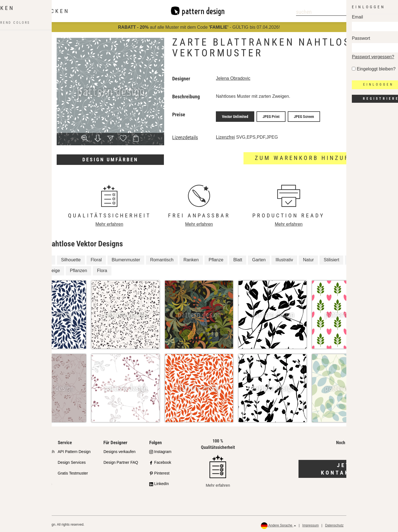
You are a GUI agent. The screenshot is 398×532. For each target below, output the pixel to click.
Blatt (238, 258)
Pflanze (216, 258)
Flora (102, 269)
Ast (48, 258)
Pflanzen (78, 269)
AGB (353, 524)
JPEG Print (271, 116)
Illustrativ (284, 258)
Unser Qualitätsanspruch (33, 450)
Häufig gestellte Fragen (32, 482)
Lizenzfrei (225, 135)
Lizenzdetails (185, 136)
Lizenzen (20, 472)
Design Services (72, 461)
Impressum (311, 524)
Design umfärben (110, 160)
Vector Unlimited (235, 116)
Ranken (191, 258)
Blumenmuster (126, 258)
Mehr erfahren (109, 222)
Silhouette (71, 258)
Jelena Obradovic (233, 78)
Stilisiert (331, 258)
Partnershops (23, 461)
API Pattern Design (74, 450)
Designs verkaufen (119, 450)
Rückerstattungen (376, 524)
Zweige (53, 269)
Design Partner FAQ (121, 461)
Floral (96, 258)
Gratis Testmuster (73, 472)
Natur (308, 258)
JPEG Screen (304, 116)
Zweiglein (358, 258)
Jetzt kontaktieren (348, 467)
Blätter (29, 269)
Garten (259, 258)
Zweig (29, 258)
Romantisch (162, 258)
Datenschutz (334, 524)
